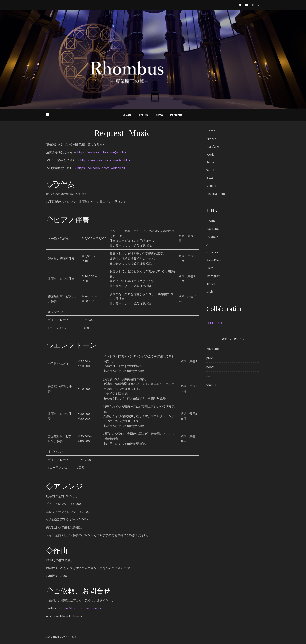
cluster (211, 376)
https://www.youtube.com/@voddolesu (107, 160)
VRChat (211, 385)
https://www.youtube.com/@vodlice (102, 152)
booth (210, 367)
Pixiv (210, 268)
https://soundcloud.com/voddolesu (101, 168)
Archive (211, 162)
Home (127, 115)
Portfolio (176, 115)
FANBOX (212, 237)
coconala (212, 252)
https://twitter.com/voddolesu (82, 608)
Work (159, 115)
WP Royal (71, 637)
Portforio (213, 146)
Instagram (213, 276)
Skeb (210, 291)
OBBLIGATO (215, 323)
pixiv (210, 358)
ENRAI (211, 283)
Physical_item (216, 194)
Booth (211, 221)
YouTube (213, 229)
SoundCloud (214, 260)
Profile (143, 115)
